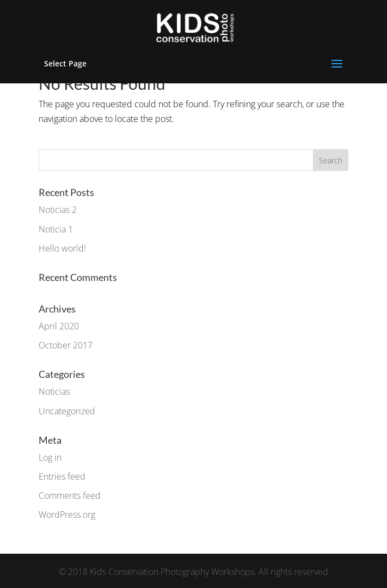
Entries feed (62, 476)
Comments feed (70, 495)
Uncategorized (67, 411)
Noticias (54, 391)
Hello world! (62, 248)
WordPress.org (67, 514)
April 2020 (59, 326)
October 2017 (66, 345)
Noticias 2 (58, 210)
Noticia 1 (56, 229)
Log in (50, 457)
